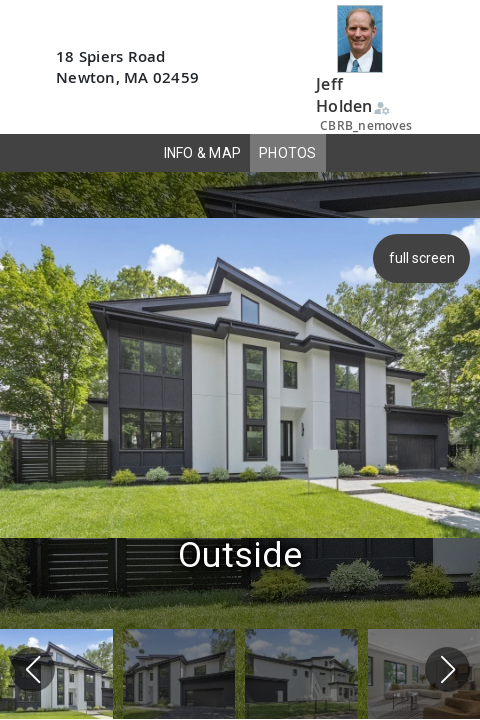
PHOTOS (288, 153)
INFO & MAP (203, 153)
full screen (424, 258)
